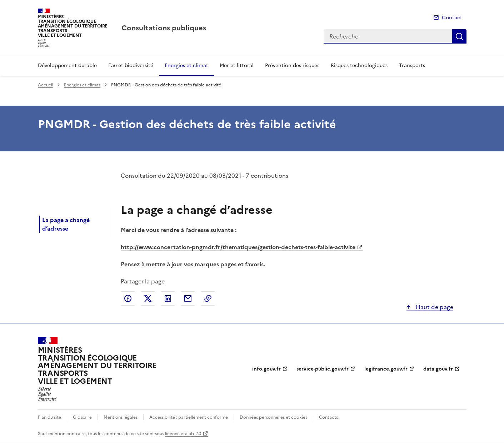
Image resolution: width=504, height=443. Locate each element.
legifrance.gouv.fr (386, 369)
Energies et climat (186, 66)
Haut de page (434, 307)
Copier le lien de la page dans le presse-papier (208, 298)
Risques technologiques (359, 66)
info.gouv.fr (266, 369)
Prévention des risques (292, 66)
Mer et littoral (237, 66)
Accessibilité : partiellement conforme (189, 417)
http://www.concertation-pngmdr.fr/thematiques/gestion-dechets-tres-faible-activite (238, 247)
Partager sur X (148, 298)
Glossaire (82, 417)
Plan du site (49, 417)
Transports (412, 66)
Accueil (46, 85)
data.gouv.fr (438, 369)
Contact (452, 18)
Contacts (328, 417)
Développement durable (67, 66)
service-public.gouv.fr (323, 369)
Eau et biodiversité (131, 66)
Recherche (459, 36)
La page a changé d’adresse (66, 224)
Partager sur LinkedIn (168, 298)
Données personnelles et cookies (273, 417)
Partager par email (188, 298)
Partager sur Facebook (128, 298)
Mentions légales (121, 417)
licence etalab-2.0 (183, 434)
